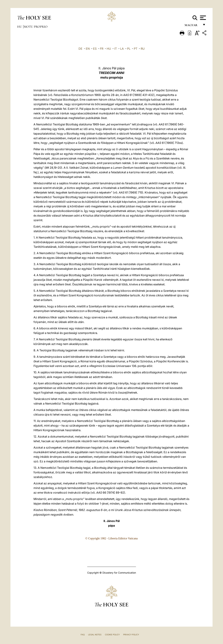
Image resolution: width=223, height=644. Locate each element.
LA (122, 49)
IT (116, 49)
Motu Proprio (36, 27)
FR (102, 49)
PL (129, 49)
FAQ (83, 635)
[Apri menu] (203, 18)
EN (88, 49)
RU (143, 49)
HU (109, 49)
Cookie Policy (112, 635)
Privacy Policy (131, 635)
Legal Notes (95, 635)
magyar (192, 26)
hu (20, 27)
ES (95, 49)
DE (80, 49)
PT (136, 49)
